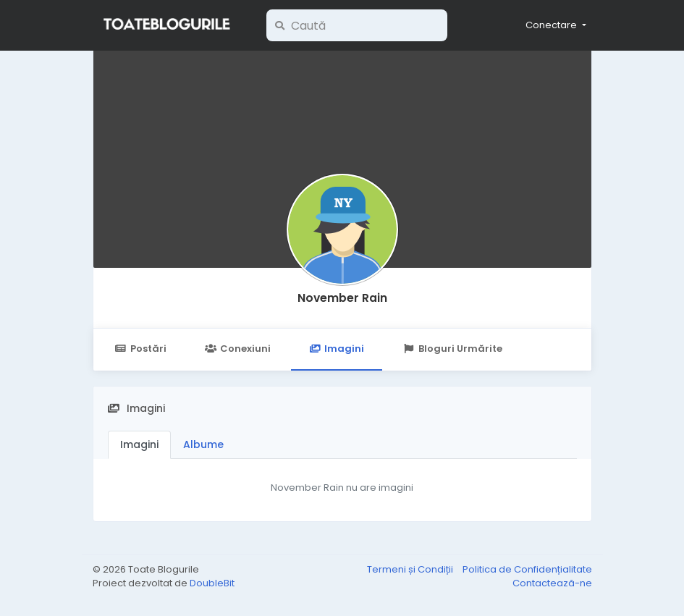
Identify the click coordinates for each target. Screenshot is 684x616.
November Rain (342, 298)
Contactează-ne (552, 583)
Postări (141, 349)
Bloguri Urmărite (452, 349)
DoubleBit (212, 583)
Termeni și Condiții (411, 569)
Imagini (337, 349)
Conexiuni (238, 349)
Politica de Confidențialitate (527, 569)
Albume (203, 444)
